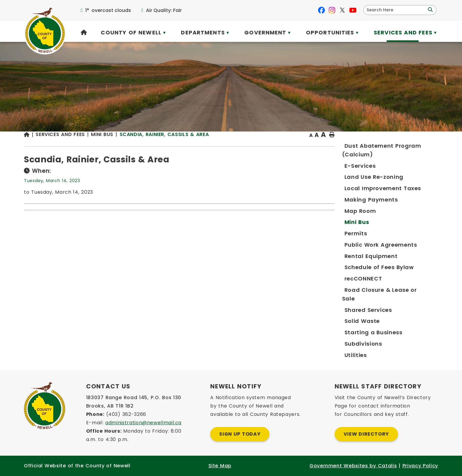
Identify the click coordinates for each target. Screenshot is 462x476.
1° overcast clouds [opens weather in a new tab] (108, 10)
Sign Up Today (240, 434)
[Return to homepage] (145, 147)
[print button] (423, 147)
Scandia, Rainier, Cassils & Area (280, 146)
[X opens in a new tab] (342, 10)
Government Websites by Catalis (353, 466)
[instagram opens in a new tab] (332, 10)
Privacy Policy (420, 466)
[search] (396, 10)
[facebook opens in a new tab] (321, 10)
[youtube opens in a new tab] (353, 10)
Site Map (220, 466)
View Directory (366, 434)
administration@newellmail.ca (143, 423)
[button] (430, 10)
